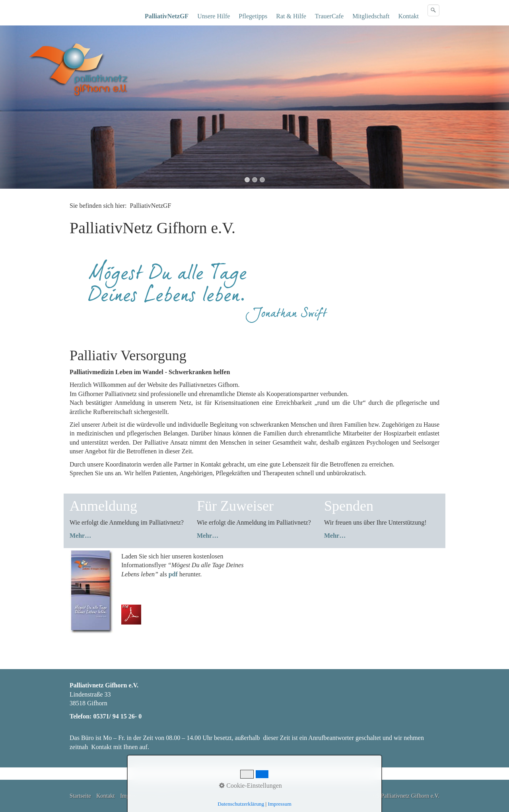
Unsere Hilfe (214, 16)
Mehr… (80, 536)
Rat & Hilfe (291, 16)
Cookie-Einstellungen (251, 786)
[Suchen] (433, 10)
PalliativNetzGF (167, 16)
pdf (173, 574)
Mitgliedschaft (371, 16)
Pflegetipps (253, 16)
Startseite (80, 796)
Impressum (280, 804)
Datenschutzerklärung (241, 804)
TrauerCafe (329, 16)
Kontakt (408, 16)
